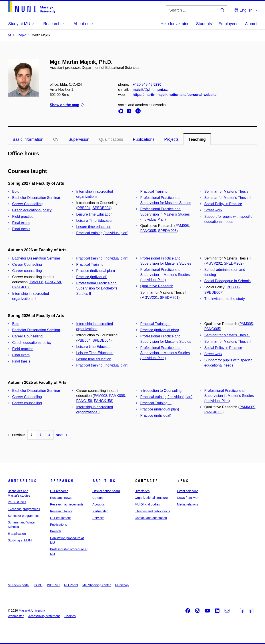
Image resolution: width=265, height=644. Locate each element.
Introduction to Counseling (161, 391)
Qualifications (111, 139)
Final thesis (21, 229)
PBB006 (233, 287)
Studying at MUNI (20, 540)
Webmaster (16, 616)
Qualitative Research (157, 286)
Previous (17, 435)
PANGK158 (21, 287)
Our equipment (61, 518)
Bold (16, 191)
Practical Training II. (92, 265)
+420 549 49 (147, 84)
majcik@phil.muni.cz (150, 90)
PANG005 (148, 231)
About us (104, 481)
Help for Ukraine (175, 24)
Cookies (70, 616)
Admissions (22, 481)
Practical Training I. (155, 191)
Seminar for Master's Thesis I (227, 191)
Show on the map (67, 105)
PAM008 (36, 282)
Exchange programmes (24, 509)
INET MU (53, 585)
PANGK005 (213, 412)
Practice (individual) (92, 277)
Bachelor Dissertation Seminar (36, 198)
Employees (228, 24)
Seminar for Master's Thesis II (228, 198)
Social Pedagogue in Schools (227, 281)
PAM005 (182, 226)
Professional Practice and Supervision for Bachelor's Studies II (97, 288)
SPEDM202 (233, 263)
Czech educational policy (32, 210)
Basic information (28, 139)
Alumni (251, 24)
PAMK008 (117, 396)
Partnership (100, 511)
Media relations (188, 504)
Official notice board (106, 491)
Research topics (61, 511)
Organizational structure (151, 498)
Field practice (23, 217)
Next (61, 435)
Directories (142, 491)
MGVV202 (214, 263)
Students (204, 24)
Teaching (197, 139)
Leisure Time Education (95, 221)
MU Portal (71, 585)
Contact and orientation (151, 518)
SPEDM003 (167, 231)
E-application (17, 534)
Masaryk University (32, 610)
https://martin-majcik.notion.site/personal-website (175, 95)
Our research (59, 491)
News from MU (187, 498)
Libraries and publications (152, 511)
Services (98, 518)
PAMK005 (247, 407)
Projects (171, 139)
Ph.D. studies (17, 502)
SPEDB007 (213, 292)
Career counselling (27, 271)
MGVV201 (150, 298)
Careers (98, 498)
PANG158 (53, 282)
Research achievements (67, 504)
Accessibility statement (44, 616)
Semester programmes (24, 516)
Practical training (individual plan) (102, 233)
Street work (213, 210)
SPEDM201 (169, 298)
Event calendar (187, 491)
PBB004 (84, 208)
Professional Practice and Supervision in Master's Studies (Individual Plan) (165, 214)
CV (56, 139)
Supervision (79, 139)
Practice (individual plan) (96, 271)
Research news (61, 498)
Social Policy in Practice (223, 204)
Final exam (21, 223)
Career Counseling (27, 265)
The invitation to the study (225, 299)
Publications (144, 139)
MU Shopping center (97, 585)
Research (62, 481)
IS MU (38, 585)
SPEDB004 (101, 208)
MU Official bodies (147, 504)
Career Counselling (27, 204)
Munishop (122, 585)
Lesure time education (94, 227)
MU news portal (19, 585)
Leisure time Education (94, 214)
